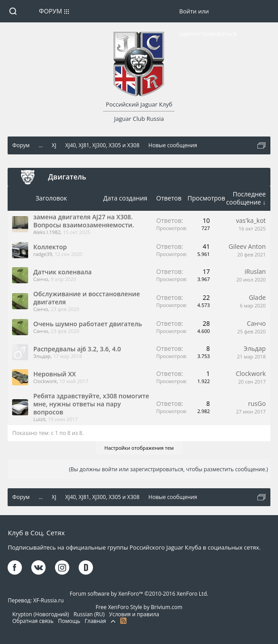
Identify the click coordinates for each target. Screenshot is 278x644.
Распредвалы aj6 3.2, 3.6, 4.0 (77, 349)
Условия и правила (134, 614)
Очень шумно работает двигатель (87, 324)
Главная (96, 621)
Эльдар (42, 356)
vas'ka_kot (251, 220)
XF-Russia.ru (48, 600)
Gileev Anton (247, 246)
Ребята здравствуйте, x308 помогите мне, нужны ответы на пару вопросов (91, 404)
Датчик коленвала (62, 272)
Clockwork (45, 381)
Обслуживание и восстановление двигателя (86, 298)
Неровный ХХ (54, 374)
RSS (123, 621)
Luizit (39, 419)
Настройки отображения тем (139, 448)
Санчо (40, 279)
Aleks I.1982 (47, 232)
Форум (51, 11)
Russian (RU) (89, 614)
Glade (257, 297)
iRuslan (255, 271)
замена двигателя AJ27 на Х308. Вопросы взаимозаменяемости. (83, 221)
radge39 (42, 254)
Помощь (69, 621)
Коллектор (50, 247)
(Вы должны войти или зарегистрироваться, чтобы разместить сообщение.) (168, 469)
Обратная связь (33, 621)
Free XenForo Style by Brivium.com (139, 607)
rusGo (257, 403)
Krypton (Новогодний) (40, 614)
